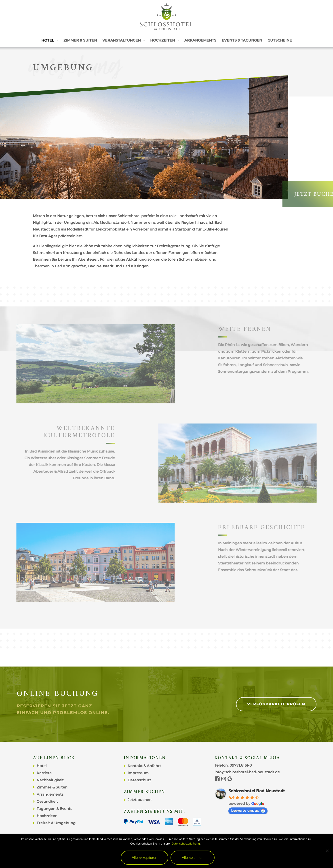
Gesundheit (47, 802)
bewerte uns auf (248, 810)
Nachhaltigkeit (50, 780)
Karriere (44, 773)
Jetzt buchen (140, 800)
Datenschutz (139, 780)
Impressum (138, 773)
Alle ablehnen (193, 858)
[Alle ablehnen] (327, 851)
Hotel (42, 766)
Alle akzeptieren (145, 858)
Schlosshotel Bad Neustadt (257, 791)
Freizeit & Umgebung (56, 823)
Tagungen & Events (54, 809)
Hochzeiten (47, 816)
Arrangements (50, 794)
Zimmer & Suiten (52, 787)
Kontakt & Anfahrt (144, 766)
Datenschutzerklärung (185, 844)
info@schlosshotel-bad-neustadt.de (247, 772)
